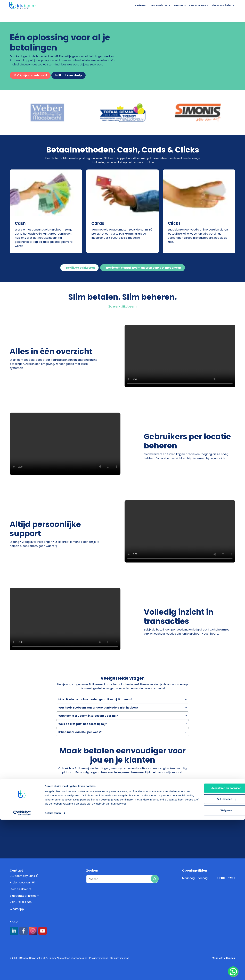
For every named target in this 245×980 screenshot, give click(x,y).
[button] (47, 113)
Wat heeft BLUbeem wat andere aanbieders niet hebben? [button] (98, 708)
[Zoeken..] (122, 879)
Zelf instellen (217, 959)
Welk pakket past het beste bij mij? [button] (83, 724)
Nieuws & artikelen (222, 16)
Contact (215, 6)
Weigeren (217, 971)
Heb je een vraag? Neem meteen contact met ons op (143, 268)
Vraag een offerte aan (89, 783)
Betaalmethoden (159, 16)
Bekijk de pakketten (79, 268)
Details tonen (53, 973)
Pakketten (140, 16)
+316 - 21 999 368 (21, 902)
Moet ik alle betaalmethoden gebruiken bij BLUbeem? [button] (95, 699)
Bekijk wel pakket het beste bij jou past (145, 783)
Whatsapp (17, 909)
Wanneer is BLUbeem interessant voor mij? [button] (88, 716)
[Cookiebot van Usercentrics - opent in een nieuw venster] (22, 973)
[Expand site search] (231, 6)
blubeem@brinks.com (24, 896)
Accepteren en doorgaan (217, 948)
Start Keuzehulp (68, 75)
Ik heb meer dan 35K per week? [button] (80, 732)
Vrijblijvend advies (30, 75)
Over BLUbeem (198, 16)
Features (179, 16)
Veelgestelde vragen (174, 5)
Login (197, 5)
